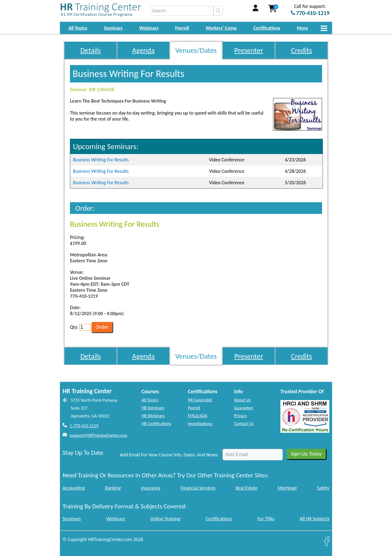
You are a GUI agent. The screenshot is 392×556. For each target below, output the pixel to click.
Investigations (200, 424)
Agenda (143, 50)
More (302, 28)
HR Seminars (153, 408)
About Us (242, 400)
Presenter (249, 50)
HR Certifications (156, 424)
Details (91, 50)
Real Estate (247, 488)
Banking (113, 488)
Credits (301, 50)
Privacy (241, 416)
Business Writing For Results (101, 160)
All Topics (78, 28)
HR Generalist (200, 400)
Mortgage (287, 488)
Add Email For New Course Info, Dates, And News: (169, 455)
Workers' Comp (221, 28)
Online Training (166, 519)
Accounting (74, 488)
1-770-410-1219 (84, 426)
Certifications (267, 28)
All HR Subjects (315, 519)
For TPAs (266, 519)
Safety (323, 488)
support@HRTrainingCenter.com (98, 435)
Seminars (113, 28)
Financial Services (198, 488)
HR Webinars (153, 416)
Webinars (149, 28)
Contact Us (244, 424)
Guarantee (244, 408)
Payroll (182, 28)
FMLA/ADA (198, 416)
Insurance (151, 488)
